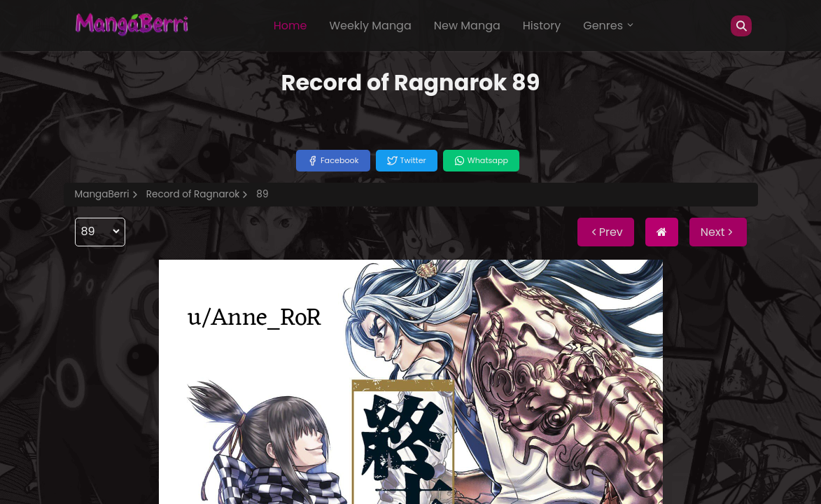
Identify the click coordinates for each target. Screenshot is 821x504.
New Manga (467, 26)
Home (290, 26)
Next (718, 232)
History (542, 26)
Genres (609, 26)
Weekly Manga (370, 26)
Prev (606, 232)
